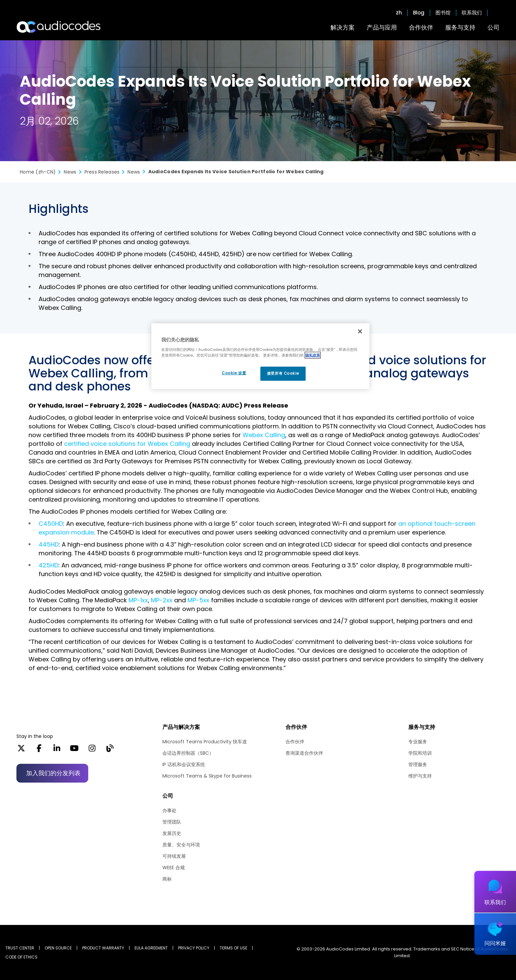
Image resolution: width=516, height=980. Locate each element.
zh (399, 13)
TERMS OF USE (234, 948)
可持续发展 (174, 856)
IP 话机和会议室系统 (184, 764)
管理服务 (418, 764)
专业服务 (418, 742)
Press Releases (102, 172)
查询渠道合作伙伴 (304, 753)
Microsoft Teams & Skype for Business (207, 776)
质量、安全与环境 (181, 845)
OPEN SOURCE (58, 948)
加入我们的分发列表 (53, 773)
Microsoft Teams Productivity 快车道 (205, 742)
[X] (21, 750)
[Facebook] (39, 750)
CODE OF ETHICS (21, 957)
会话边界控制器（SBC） (188, 753)
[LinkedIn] (57, 750)
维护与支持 (420, 776)
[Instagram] (92, 750)
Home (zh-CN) (38, 172)
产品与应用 (382, 27)
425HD (48, 565)
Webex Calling (264, 435)
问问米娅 (495, 943)
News (70, 172)
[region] (260, 356)
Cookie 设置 (234, 373)
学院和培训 (420, 753)
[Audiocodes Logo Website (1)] (59, 27)
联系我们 (472, 13)
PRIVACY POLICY (194, 948)
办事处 (169, 810)
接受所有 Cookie (283, 373)
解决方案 (343, 27)
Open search (496, 13)
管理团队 (172, 822)
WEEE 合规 (174, 868)
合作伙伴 (421, 27)
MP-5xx (198, 600)
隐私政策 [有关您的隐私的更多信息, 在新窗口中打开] (313, 355)
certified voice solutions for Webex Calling (127, 444)
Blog (419, 13)
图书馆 (443, 13)
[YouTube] (74, 750)
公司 (494, 27)
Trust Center (20, 948)
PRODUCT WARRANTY (103, 948)
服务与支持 (460, 27)
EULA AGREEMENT (151, 948)
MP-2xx (162, 600)
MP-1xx (138, 600)
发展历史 (172, 833)
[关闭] (360, 331)
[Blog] (110, 750)
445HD (49, 544)
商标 (167, 879)
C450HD (51, 524)
